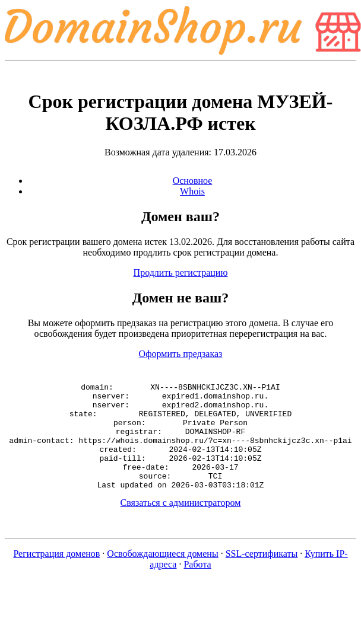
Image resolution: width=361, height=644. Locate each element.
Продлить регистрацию (181, 272)
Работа (197, 586)
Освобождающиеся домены (162, 575)
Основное (193, 181)
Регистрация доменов (56, 575)
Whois (192, 191)
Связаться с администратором (181, 524)
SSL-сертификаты (262, 575)
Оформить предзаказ (181, 354)
